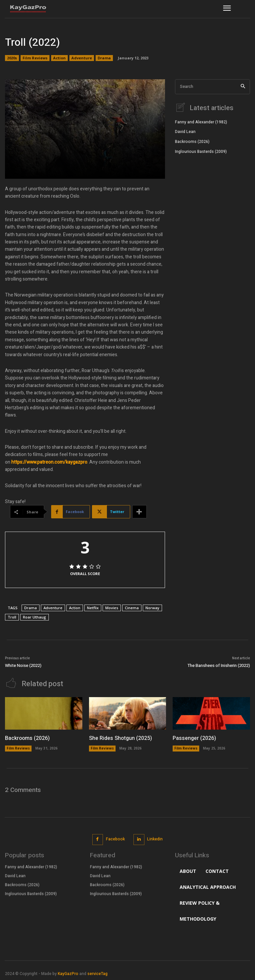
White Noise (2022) (23, 665)
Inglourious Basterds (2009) (201, 151)
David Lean (185, 131)
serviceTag (97, 973)
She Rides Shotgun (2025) (120, 738)
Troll (12, 617)
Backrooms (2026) (192, 141)
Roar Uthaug (35, 617)
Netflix (93, 608)
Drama (104, 58)
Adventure (82, 58)
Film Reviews (35, 58)
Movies (112, 608)
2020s (12, 58)
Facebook (115, 839)
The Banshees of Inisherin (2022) (219, 665)
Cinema (132, 608)
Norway (152, 608)
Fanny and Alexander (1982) (201, 122)
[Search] (243, 87)
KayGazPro (68, 973)
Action (59, 58)
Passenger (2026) (194, 738)
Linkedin (155, 839)
